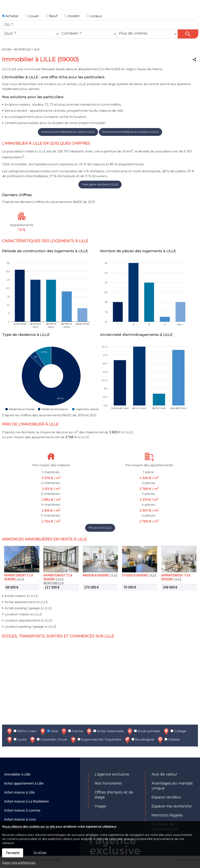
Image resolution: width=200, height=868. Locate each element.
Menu (5, 8)
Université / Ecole (48, 740)
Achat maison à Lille (19, 792)
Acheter (10, 16)
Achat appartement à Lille (24, 783)
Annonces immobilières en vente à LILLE (68, 132)
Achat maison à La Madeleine (26, 801)
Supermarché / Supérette (96, 740)
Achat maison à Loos (20, 819)
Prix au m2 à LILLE (100, 528)
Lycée (16, 740)
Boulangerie (139, 740)
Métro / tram (21, 731)
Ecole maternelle (105, 731)
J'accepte (13, 853)
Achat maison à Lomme (22, 810)
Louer (32, 16)
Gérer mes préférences (19, 863)
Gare (49, 731)
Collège (175, 731)
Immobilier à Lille (17, 774)
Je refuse (40, 852)
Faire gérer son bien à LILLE (100, 184)
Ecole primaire (143, 731)
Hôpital (168, 740)
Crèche (72, 731)
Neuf (52, 16)
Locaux (94, 16)
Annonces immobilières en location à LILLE (131, 132)
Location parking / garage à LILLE (30, 627)
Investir (72, 16)
